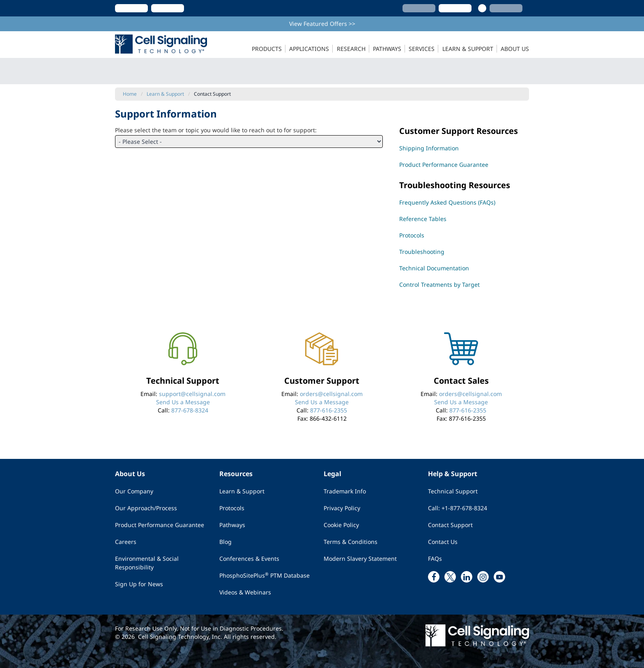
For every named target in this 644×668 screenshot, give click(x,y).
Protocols (232, 508)
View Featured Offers (322, 24)
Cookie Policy (341, 525)
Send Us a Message (183, 402)
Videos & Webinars (245, 592)
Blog (225, 542)
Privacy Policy (342, 508)
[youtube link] (499, 577)
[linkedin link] (467, 577)
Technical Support (453, 491)
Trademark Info (345, 491)
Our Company (134, 491)
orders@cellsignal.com (331, 394)
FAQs (435, 559)
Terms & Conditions (351, 542)
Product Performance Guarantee (160, 525)
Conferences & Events (249, 559)
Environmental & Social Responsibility (147, 563)
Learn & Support (242, 491)
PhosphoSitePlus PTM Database (264, 575)
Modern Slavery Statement (360, 559)
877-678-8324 (190, 410)
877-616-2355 (329, 410)
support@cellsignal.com (192, 394)
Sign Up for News (139, 584)
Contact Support (450, 525)
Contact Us (443, 542)
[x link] (450, 577)
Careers (126, 542)
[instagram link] (483, 577)
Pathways (232, 525)
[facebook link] (434, 577)
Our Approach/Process (146, 508)
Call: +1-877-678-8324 (458, 508)
